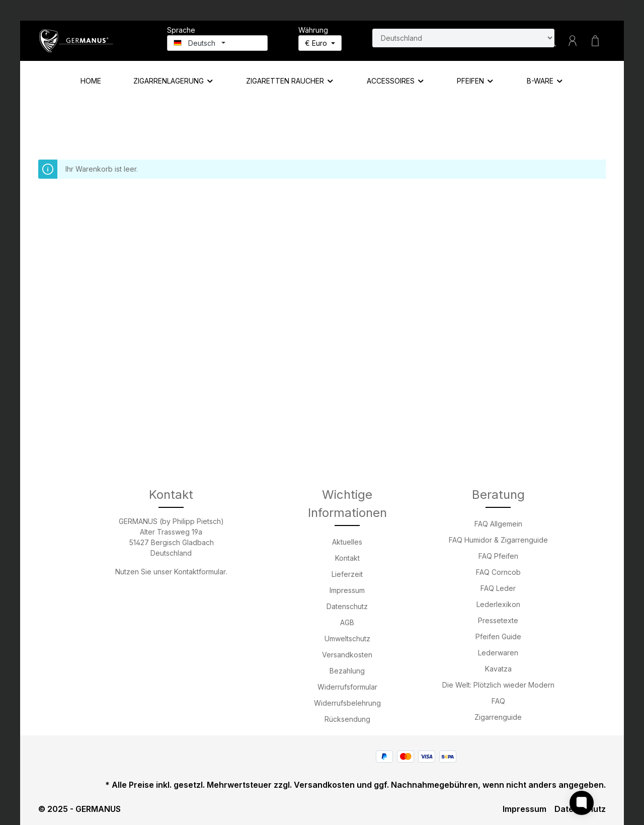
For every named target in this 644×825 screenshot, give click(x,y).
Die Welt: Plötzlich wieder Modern (498, 685)
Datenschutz (347, 606)
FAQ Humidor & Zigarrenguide (498, 540)
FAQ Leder (498, 588)
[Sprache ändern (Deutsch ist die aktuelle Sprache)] (217, 43)
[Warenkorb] (595, 41)
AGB (347, 622)
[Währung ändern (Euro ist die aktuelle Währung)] (320, 43)
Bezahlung (347, 671)
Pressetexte (498, 620)
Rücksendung (347, 719)
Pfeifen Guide (498, 636)
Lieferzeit (347, 574)
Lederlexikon (498, 604)
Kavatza (498, 669)
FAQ (498, 701)
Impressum (347, 590)
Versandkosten (347, 655)
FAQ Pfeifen (498, 556)
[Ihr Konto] (573, 41)
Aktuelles (347, 542)
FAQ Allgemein (498, 524)
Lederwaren (498, 653)
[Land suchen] (463, 38)
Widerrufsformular (347, 687)
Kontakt (347, 558)
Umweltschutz (347, 639)
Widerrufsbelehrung (347, 703)
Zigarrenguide (498, 717)
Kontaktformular (200, 572)
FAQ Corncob (498, 572)
